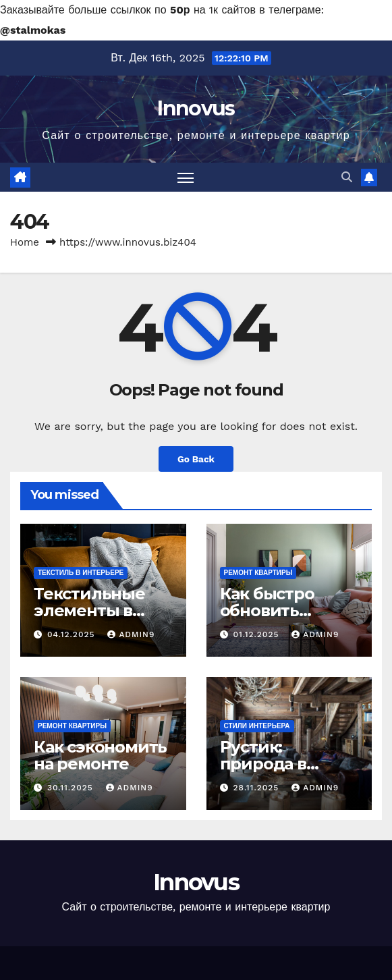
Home (25, 242)
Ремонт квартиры (258, 573)
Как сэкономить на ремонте (100, 755)
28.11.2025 (257, 788)
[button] (347, 177)
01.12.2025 (257, 634)
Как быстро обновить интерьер (267, 610)
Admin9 (131, 634)
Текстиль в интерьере (81, 573)
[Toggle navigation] (186, 177)
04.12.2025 (73, 634)
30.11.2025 (72, 788)
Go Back (196, 459)
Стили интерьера (257, 726)
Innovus (196, 108)
